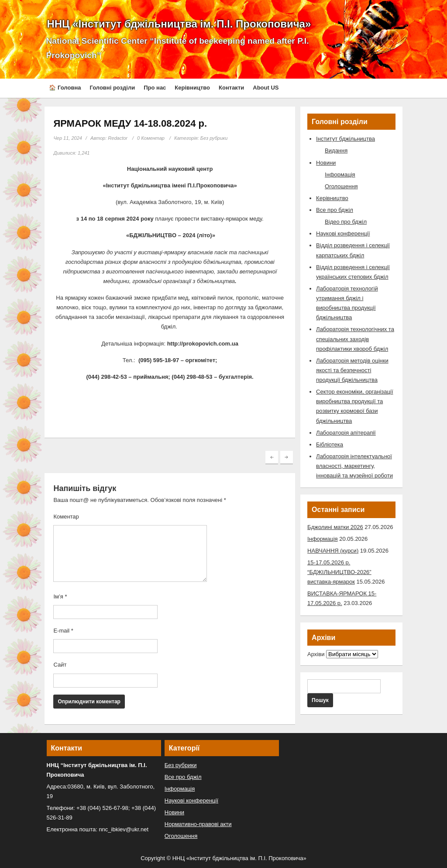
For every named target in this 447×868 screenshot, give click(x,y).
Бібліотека (330, 444)
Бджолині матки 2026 (335, 527)
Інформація (340, 175)
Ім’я (60, 597)
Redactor (118, 138)
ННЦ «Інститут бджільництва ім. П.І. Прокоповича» (179, 24)
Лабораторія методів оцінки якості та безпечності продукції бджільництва (352, 370)
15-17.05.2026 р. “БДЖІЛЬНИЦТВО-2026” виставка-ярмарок (339, 572)
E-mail (63, 631)
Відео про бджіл (346, 222)
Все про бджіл (335, 210)
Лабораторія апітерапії (346, 433)
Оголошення (341, 186)
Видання (336, 150)
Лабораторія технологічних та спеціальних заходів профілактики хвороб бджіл (355, 339)
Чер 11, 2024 (68, 138)
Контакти (231, 88)
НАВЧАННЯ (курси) (333, 551)
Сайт (60, 665)
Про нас (155, 88)
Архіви (316, 654)
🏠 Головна (65, 88)
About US (266, 88)
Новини (326, 163)
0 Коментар (151, 138)
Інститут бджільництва (346, 139)
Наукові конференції (343, 233)
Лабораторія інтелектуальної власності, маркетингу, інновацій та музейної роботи (354, 466)
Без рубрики (214, 138)
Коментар (66, 517)
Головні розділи (112, 88)
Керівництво (192, 88)
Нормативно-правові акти (198, 824)
